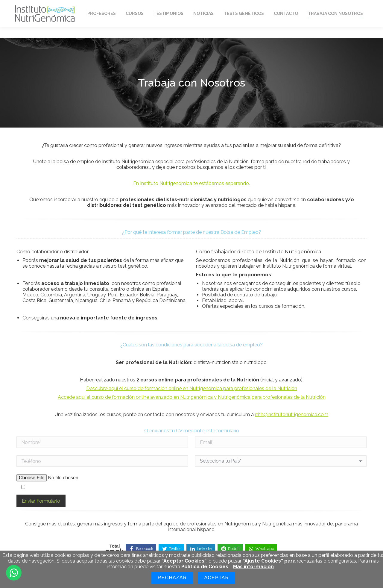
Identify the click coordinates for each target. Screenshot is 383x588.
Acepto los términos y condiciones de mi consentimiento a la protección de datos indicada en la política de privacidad (155, 487)
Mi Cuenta (304, 6)
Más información (253, 567)
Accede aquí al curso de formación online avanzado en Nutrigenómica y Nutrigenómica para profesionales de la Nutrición (192, 397)
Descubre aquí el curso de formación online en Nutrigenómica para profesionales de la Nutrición (192, 388)
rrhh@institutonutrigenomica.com (292, 415)
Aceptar (216, 578)
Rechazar (172, 578)
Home (28, 6)
